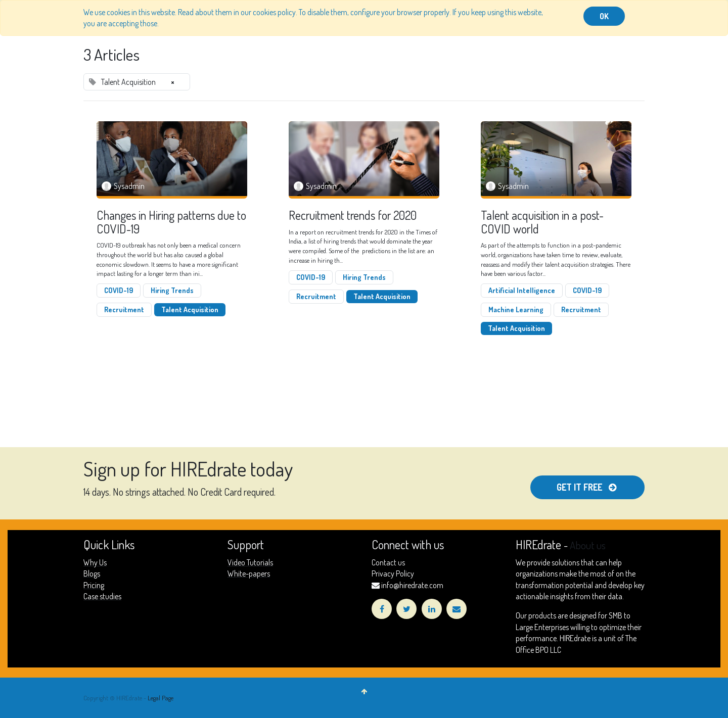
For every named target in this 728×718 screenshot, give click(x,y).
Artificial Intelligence (522, 290)
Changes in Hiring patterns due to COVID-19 (171, 222)
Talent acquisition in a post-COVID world (542, 222)
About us (588, 545)
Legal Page (161, 698)
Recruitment (124, 309)
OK (604, 16)
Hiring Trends (172, 290)
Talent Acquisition (190, 309)
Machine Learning (516, 309)
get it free (587, 487)
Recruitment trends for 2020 (353, 215)
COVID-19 (119, 290)
